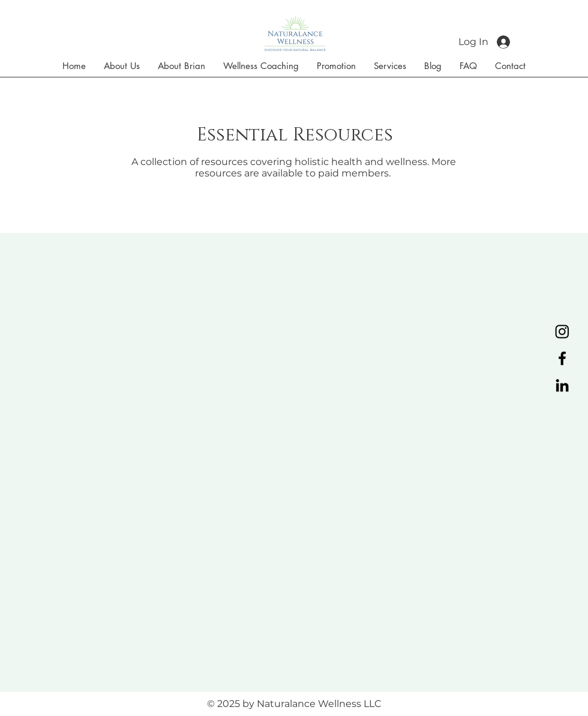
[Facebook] (562, 358)
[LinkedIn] (562, 385)
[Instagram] (562, 331)
